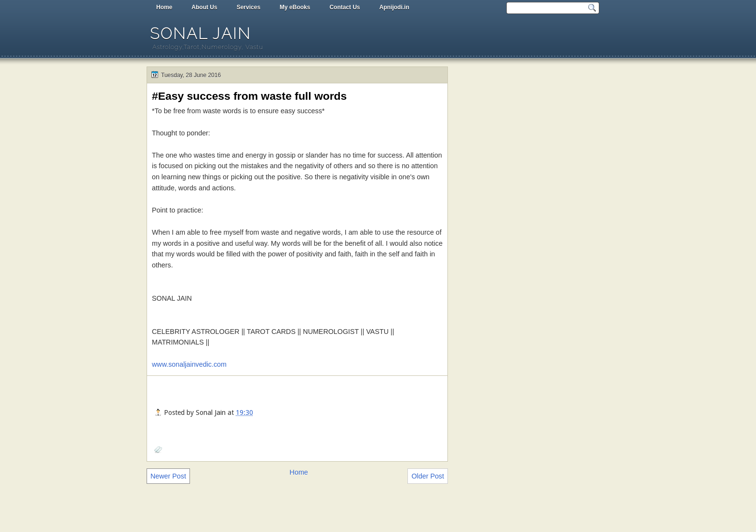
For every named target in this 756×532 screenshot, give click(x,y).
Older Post (428, 476)
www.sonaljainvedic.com (189, 364)
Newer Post (168, 476)
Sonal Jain (201, 33)
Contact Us (344, 7)
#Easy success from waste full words (249, 96)
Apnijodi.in (394, 7)
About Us (204, 7)
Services (249, 7)
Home (164, 7)
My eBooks (295, 7)
